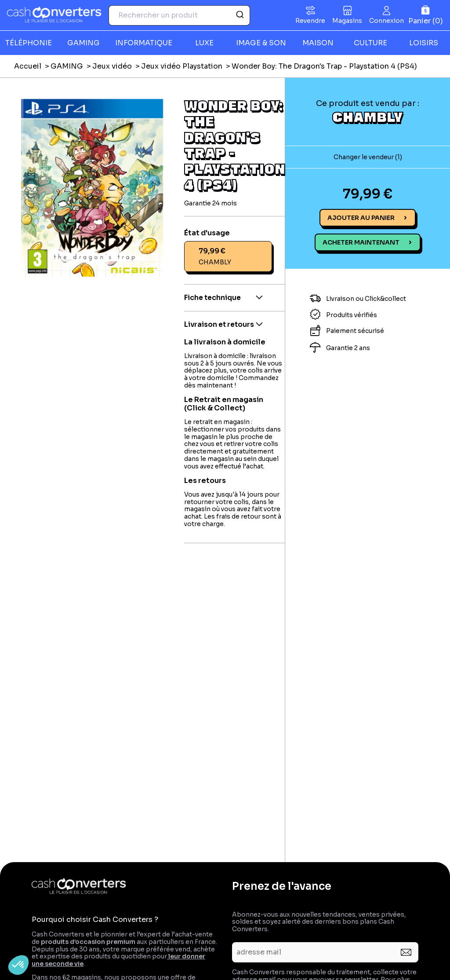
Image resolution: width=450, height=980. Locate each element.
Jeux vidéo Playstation (182, 66)
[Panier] (426, 15)
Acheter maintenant (361, 242)
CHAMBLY (368, 117)
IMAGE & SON (261, 43)
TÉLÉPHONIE (29, 43)
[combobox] (179, 15)
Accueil (28, 66)
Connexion (386, 21)
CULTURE (370, 43)
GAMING (83, 43)
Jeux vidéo (112, 66)
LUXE (204, 43)
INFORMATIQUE (144, 43)
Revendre (310, 21)
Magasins (347, 21)
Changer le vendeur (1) (368, 157)
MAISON (318, 43)
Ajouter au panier (361, 218)
